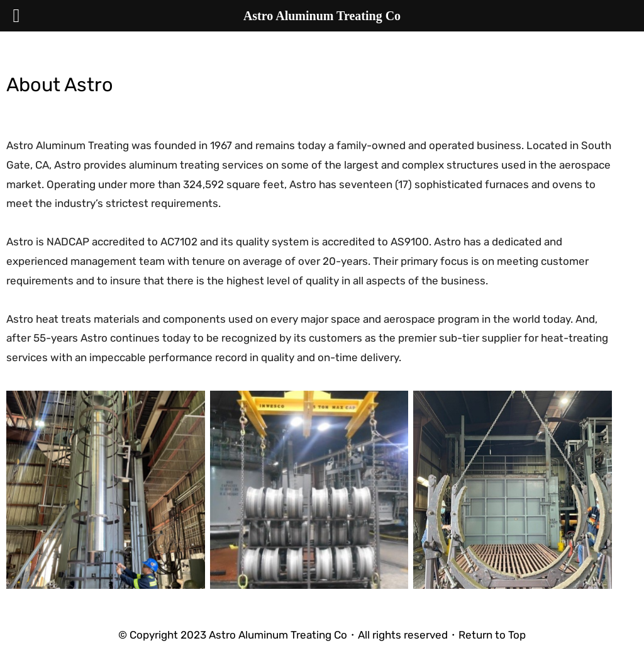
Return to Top (492, 635)
